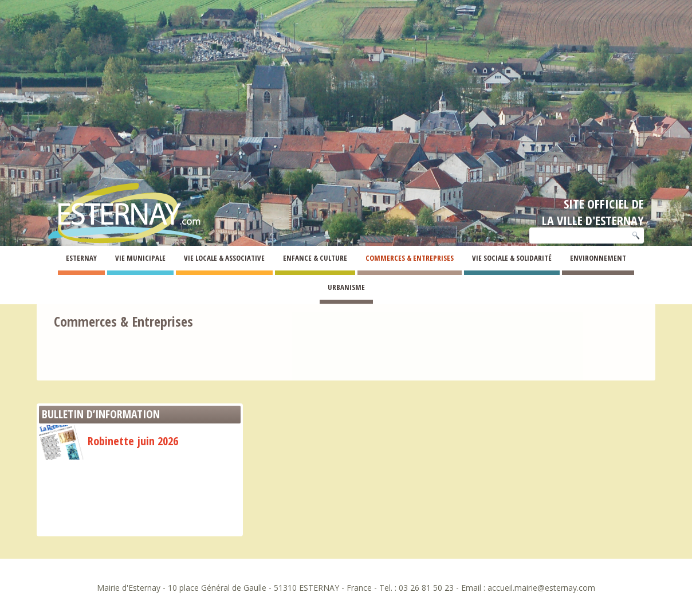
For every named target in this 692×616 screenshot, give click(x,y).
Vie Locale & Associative (224, 258)
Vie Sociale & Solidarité (512, 258)
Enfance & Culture (315, 258)
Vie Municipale (140, 258)
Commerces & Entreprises (410, 258)
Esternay (81, 258)
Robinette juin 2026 (109, 441)
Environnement (598, 258)
